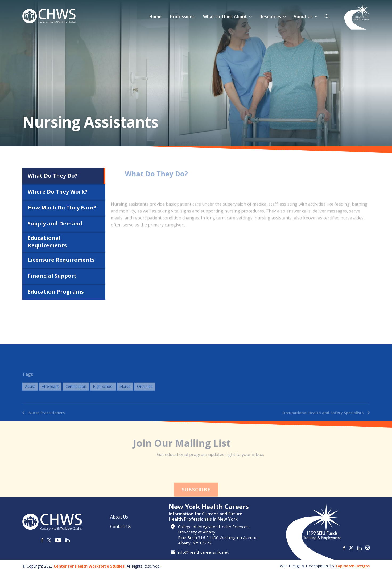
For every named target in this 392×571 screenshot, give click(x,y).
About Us (303, 17)
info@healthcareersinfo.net (206, 552)
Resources (270, 17)
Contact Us (121, 525)
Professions (182, 17)
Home (155, 17)
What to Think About (224, 17)
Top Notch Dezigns (351, 564)
